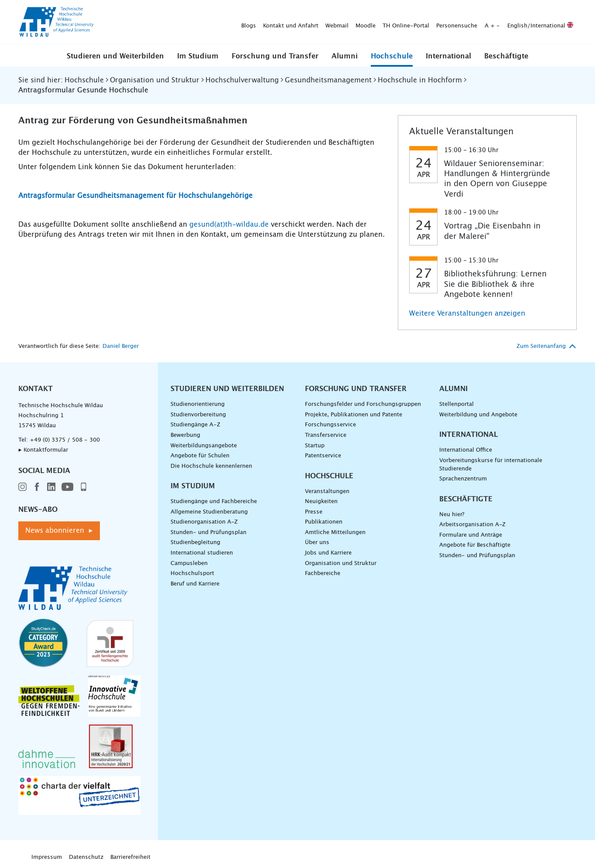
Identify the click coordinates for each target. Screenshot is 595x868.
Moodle (229, 22)
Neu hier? (452, 515)
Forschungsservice (330, 425)
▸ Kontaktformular (43, 450)
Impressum (47, 857)
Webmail (200, 22)
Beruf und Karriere (195, 584)
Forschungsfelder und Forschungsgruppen (363, 404)
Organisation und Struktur (341, 563)
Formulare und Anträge (471, 535)
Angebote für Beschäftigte (475, 545)
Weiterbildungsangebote (204, 446)
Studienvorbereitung (198, 415)
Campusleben (189, 563)
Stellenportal (457, 404)
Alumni (345, 56)
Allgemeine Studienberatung (209, 512)
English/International (403, 22)
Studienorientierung (198, 404)
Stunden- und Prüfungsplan (209, 533)
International (448, 56)
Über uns (317, 543)
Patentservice (323, 456)
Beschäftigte (506, 56)
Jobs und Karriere (328, 553)
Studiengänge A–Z (195, 425)
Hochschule (392, 56)
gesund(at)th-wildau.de (229, 225)
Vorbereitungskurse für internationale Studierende (491, 465)
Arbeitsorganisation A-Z (472, 525)
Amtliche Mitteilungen (335, 533)
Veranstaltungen (327, 492)
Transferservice (326, 435)
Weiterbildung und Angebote (478, 415)
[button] (115, 56)
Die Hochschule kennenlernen (211, 466)
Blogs (112, 22)
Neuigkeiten (321, 502)
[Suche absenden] (563, 23)
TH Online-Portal (269, 22)
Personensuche (320, 22)
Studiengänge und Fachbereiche (214, 502)
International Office (466, 450)
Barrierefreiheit (130, 857)
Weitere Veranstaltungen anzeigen (467, 313)
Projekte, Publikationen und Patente (354, 415)
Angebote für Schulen (200, 456)
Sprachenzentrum (463, 479)
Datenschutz (86, 857)
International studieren (202, 553)
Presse (314, 512)
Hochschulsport (192, 574)
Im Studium (198, 56)
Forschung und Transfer (275, 56)
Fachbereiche (323, 574)
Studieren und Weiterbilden (115, 56)
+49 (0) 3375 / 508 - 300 (65, 440)
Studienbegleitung (195, 543)
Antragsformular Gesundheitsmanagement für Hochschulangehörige (135, 196)
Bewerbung (185, 435)
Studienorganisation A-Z (204, 522)
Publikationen (324, 522)
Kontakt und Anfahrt (154, 22)
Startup (315, 446)
